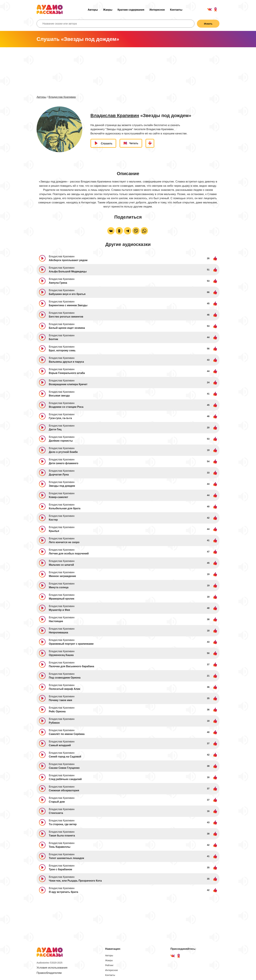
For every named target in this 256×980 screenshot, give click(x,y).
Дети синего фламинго (64, 463)
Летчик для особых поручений (69, 554)
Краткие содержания (131, 10)
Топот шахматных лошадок (66, 858)
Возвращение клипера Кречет (68, 384)
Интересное (157, 10)
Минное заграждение (62, 576)
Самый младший (60, 745)
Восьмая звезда (59, 396)
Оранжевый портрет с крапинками (71, 644)
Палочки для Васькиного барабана (71, 666)
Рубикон (54, 723)
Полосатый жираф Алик (64, 689)
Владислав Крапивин (62, 97)
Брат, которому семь (62, 350)
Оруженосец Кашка (61, 655)
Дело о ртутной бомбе (63, 452)
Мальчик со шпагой (61, 565)
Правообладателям (49, 973)
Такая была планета (62, 836)
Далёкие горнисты (61, 441)
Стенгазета (56, 813)
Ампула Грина (58, 283)
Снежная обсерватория (64, 790)
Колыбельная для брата (65, 508)
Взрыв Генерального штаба (67, 373)
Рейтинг (109, 965)
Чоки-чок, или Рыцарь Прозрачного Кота (75, 881)
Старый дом (57, 802)
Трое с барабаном (60, 869)
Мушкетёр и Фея (59, 610)
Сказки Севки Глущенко (64, 768)
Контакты (176, 10)
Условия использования (52, 968)
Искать (208, 24)
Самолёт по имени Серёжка (67, 734)
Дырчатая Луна (59, 475)
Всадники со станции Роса (66, 407)
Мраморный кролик (62, 599)
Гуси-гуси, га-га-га (60, 418)
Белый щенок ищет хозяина (67, 328)
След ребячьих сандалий (65, 779)
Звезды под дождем (62, 486)
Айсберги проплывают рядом (68, 260)
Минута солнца (59, 587)
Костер (53, 520)
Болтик (53, 339)
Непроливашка (58, 632)
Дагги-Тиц (55, 429)
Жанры (108, 10)
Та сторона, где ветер (63, 824)
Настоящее (56, 621)
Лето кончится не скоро (64, 542)
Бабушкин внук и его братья (67, 294)
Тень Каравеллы (60, 847)
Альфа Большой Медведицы (68, 271)
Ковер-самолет (59, 497)
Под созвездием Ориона (65, 678)
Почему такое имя (60, 700)
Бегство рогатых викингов (66, 317)
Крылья (54, 531)
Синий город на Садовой (65, 757)
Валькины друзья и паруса (66, 362)
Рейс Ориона (57, 711)
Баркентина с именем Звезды (68, 305)
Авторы (93, 10)
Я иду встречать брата (64, 892)
